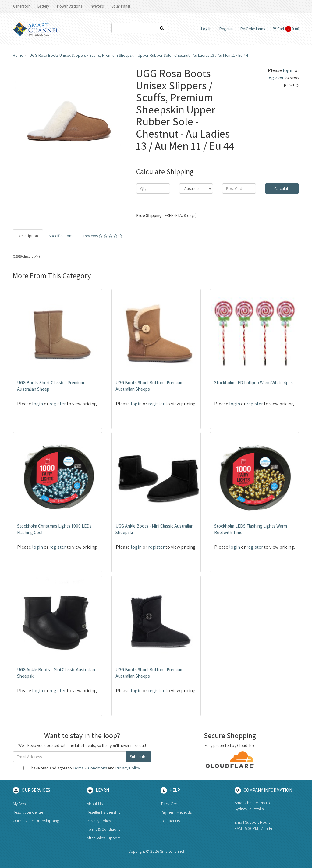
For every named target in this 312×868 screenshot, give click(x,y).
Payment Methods (176, 812)
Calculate (282, 188)
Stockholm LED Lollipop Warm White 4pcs (253, 383)
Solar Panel (121, 6)
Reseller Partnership (104, 812)
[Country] (196, 188)
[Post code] (239, 188)
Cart (286, 29)
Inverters (97, 6)
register (275, 77)
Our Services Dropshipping (36, 821)
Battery (43, 6)
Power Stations (69, 6)
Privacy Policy (128, 768)
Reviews (103, 236)
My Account (23, 804)
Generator (21, 6)
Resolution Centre (28, 812)
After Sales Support (103, 838)
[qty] (153, 188)
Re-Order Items (253, 29)
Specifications (61, 236)
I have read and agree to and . (82, 768)
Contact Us (170, 821)
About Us (95, 804)
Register (226, 29)
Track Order (171, 804)
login (288, 70)
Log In (206, 29)
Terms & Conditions (90, 768)
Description (28, 236)
